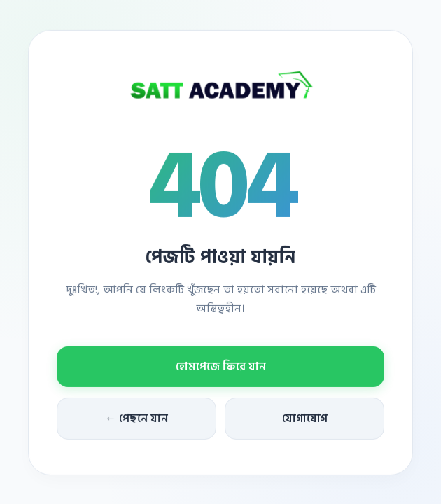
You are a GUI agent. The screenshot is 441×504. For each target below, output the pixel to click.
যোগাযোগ (305, 419)
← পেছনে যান (136, 419)
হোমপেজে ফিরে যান (221, 367)
